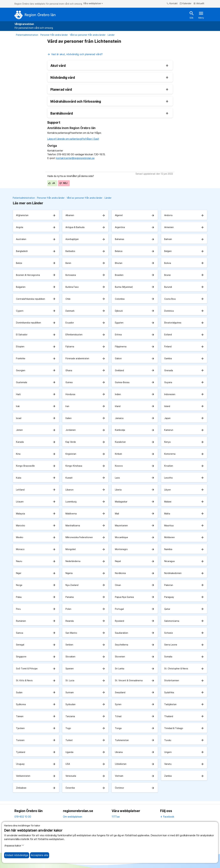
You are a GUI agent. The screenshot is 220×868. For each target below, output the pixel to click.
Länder (111, 35)
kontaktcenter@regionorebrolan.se (75, 158)
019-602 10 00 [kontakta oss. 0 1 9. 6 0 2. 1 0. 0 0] (23, 817)
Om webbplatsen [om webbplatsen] (73, 817)
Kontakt (172, 4)
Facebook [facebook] (167, 817)
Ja (52, 183)
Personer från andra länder (54, 35)
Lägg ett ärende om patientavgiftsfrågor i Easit (73, 139)
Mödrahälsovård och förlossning (76, 102)
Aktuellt (199, 4)
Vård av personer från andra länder (88, 35)
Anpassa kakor (14, 846)
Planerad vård (61, 90)
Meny (201, 15)
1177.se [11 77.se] (116, 817)
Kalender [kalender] (186, 4)
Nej (63, 183)
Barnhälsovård (62, 114)
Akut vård (58, 66)
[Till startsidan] (35, 15)
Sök (192, 15)
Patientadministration (27, 35)
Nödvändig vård (63, 78)
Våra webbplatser (93, 4)
